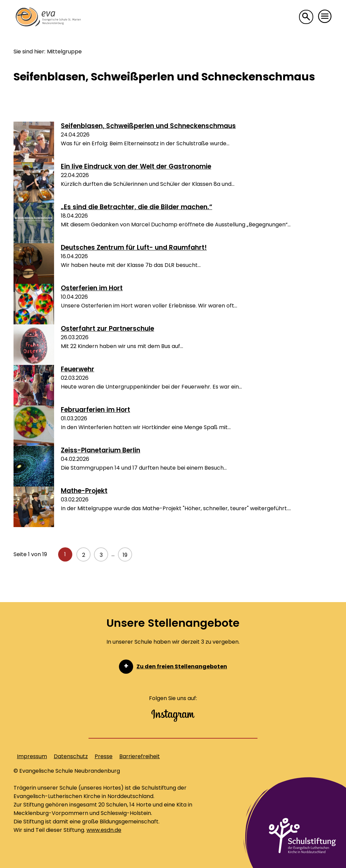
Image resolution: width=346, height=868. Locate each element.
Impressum (32, 756)
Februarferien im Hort (95, 410)
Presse (104, 756)
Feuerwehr (78, 369)
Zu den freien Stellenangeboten (182, 666)
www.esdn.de (104, 830)
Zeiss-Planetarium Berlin (101, 450)
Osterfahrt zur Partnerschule (107, 329)
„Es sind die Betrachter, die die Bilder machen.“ (137, 207)
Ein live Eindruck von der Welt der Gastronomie (136, 166)
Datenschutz (71, 756)
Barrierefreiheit (140, 756)
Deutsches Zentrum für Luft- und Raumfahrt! (134, 247)
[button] (325, 17)
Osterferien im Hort (92, 288)
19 (125, 555)
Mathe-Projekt (84, 491)
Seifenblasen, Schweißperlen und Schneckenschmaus (148, 126)
